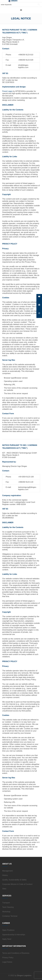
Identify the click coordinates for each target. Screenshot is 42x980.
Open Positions (8, 930)
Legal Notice (7, 962)
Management (7, 871)
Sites (4, 889)
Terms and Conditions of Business (16, 953)
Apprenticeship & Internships (14, 935)
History (5, 875)
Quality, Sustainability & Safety (14, 880)
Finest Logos (7, 91)
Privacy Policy (8, 958)
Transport (6, 903)
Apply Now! (7, 939)
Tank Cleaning (8, 907)
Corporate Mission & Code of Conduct (17, 884)
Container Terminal (10, 916)
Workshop (6, 912)
